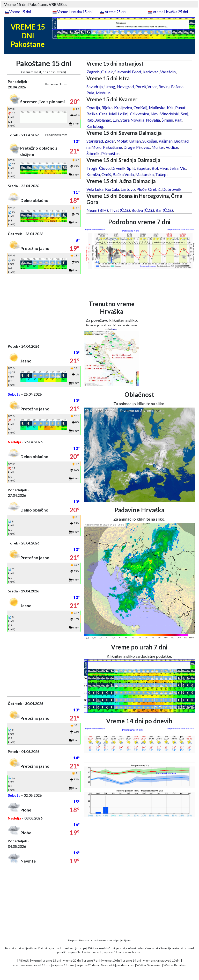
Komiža (93, 174)
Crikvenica (139, 114)
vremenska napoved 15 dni (32, 965)
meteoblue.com (132, 952)
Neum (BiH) (97, 210)
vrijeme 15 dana (63, 965)
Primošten (110, 153)
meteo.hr (97, 952)
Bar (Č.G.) (164, 210)
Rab (90, 120)
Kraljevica (123, 107)
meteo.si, (178, 948)
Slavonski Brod (128, 72)
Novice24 (108, 965)
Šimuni (167, 120)
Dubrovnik (172, 189)
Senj (185, 114)
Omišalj (140, 107)
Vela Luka (95, 189)
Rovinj (164, 86)
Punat (180, 107)
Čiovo (105, 168)
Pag (178, 120)
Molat (122, 141)
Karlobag (95, 126)
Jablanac (103, 120)
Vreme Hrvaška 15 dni (75, 12)
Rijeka (107, 107)
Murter (158, 147)
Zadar (110, 141)
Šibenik (93, 153)
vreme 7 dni (92, 960)
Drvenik (118, 168)
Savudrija (95, 86)
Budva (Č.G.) (143, 210)
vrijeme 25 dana (88, 965)
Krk (170, 107)
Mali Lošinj (119, 114)
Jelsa (174, 168)
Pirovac (143, 147)
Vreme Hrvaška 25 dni (170, 12)
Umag (110, 86)
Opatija (93, 107)
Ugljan (135, 141)
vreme (36, 960)
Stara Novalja (132, 120)
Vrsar (152, 86)
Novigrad (125, 86)
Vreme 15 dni (20, 12)
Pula (90, 93)
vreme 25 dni (72, 960)
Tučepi (161, 174)
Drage (129, 147)
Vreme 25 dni (116, 12)
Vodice (172, 147)
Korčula (112, 189)
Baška (92, 114)
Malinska (157, 107)
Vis (183, 168)
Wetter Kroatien (175, 965)
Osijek (107, 72)
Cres (103, 114)
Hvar (164, 168)
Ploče (141, 189)
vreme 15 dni (52, 960)
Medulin (103, 93)
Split (131, 168)
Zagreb (93, 72)
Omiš (106, 174)
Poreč (141, 86)
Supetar (143, 168)
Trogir (92, 168)
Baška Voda (123, 174)
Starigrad (95, 141)
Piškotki (24, 960)
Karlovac (151, 72)
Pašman (166, 141)
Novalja (153, 120)
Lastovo (128, 189)
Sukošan (150, 141)
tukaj (114, 329)
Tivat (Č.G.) (120, 210)
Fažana (177, 86)
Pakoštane (112, 147)
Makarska (145, 174)
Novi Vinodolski (165, 114)
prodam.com (125, 965)
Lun (116, 120)
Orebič (154, 189)
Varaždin (168, 72)
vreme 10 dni (111, 960)
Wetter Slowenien (149, 965)
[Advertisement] (44, 307)
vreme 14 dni (132, 960)
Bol (155, 168)
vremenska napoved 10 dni (162, 960)
